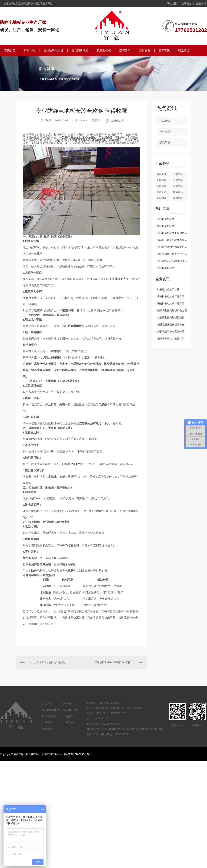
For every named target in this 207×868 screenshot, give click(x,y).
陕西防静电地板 (166, 226)
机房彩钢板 (104, 51)
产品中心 (29, 51)
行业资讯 (165, 132)
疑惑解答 (165, 143)
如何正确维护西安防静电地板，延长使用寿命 (172, 254)
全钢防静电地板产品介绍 (171, 296)
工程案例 (125, 51)
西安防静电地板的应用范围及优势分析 (172, 233)
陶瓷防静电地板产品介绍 (171, 303)
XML (106, 703)
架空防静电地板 (53, 51)
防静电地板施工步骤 (168, 289)
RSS (100, 703)
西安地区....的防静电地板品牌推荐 (172, 261)
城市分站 (115, 703)
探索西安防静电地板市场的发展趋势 (172, 240)
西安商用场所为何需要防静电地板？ (172, 247)
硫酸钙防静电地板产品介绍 (172, 310)
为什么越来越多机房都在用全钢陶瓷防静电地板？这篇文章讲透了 (172, 324)
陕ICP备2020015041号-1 (78, 754)
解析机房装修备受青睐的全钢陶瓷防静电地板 (172, 331)
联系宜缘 (184, 51)
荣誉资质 (145, 51)
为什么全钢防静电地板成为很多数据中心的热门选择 (49, 662)
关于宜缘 (164, 51)
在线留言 (186, 4)
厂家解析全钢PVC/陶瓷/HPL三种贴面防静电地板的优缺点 (119, 662)
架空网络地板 (80, 51)
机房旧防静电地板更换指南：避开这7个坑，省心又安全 (172, 317)
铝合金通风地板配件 (164, 174)
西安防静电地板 (166, 219)
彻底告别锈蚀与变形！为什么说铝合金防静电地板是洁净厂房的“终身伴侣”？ (172, 338)
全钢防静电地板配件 (180, 174)
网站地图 (172, 4)
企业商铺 (201, 4)
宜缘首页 (10, 51)
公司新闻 (165, 121)
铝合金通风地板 (164, 192)
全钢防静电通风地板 (180, 180)
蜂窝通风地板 (180, 192)
